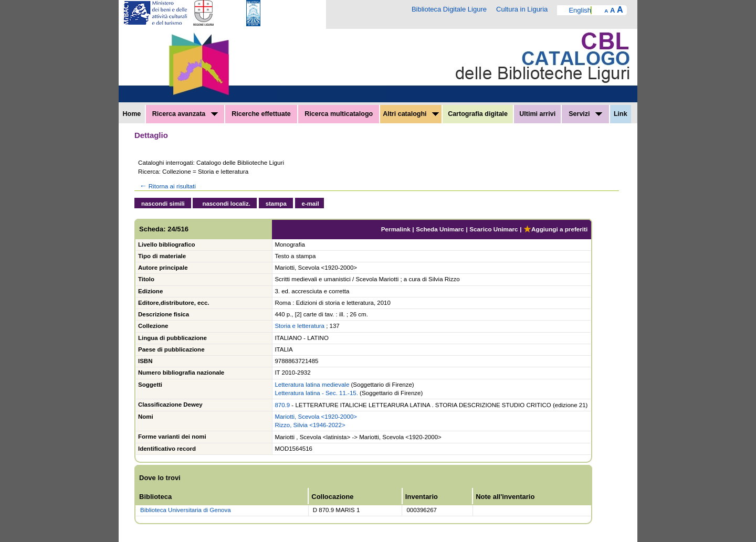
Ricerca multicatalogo (339, 114)
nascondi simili (163, 204)
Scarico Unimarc (493, 229)
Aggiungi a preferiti (555, 229)
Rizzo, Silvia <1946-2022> (310, 425)
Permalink (396, 229)
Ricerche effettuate (261, 114)
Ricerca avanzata (185, 114)
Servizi (585, 114)
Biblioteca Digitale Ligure (449, 9)
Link (621, 114)
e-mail (311, 204)
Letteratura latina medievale (312, 385)
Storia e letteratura (300, 326)
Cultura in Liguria (522, 9)
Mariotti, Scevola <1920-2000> (316, 417)
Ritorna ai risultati (167, 186)
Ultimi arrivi (537, 114)
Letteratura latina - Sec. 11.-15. (316, 393)
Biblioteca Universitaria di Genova (186, 510)
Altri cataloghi (411, 114)
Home (132, 114)
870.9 (282, 405)
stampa (276, 204)
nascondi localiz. (226, 204)
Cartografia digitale (478, 114)
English (580, 10)
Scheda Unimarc (440, 229)
